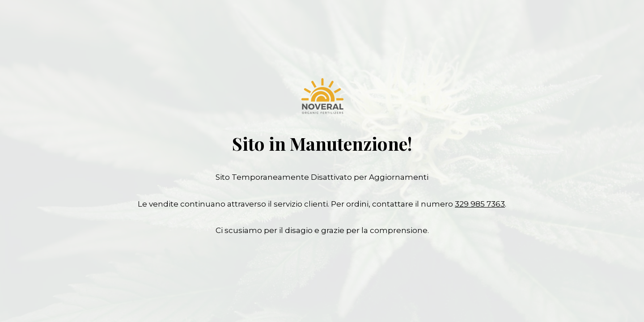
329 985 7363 (480, 204)
